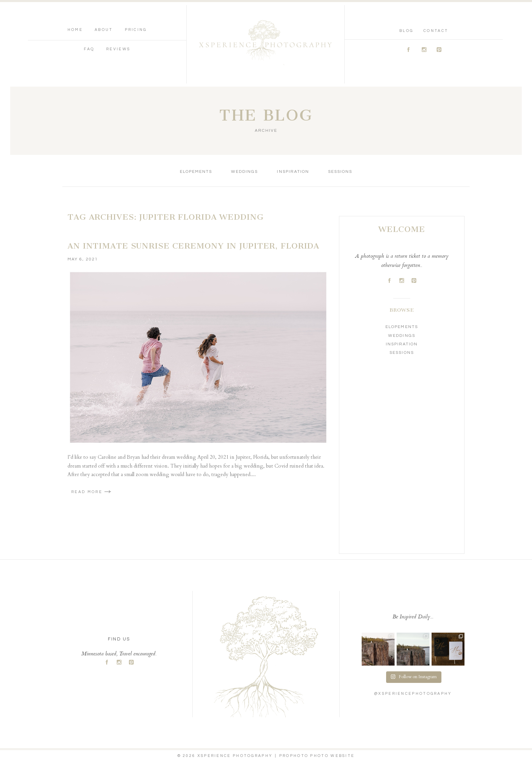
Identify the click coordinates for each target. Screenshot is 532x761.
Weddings (244, 172)
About (104, 30)
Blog (406, 31)
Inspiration (293, 172)
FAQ (89, 49)
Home (75, 30)
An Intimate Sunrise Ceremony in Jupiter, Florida (193, 246)
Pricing (136, 30)
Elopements (196, 172)
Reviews (118, 49)
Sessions (340, 172)
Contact (436, 31)
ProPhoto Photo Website (317, 756)
